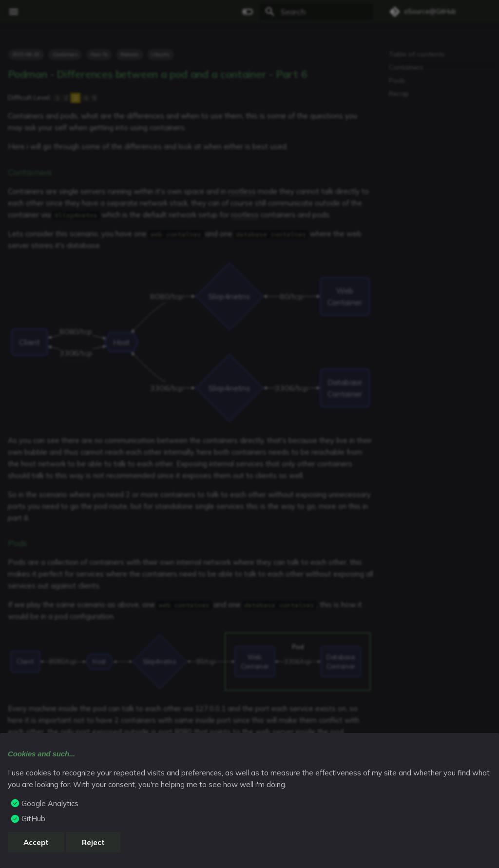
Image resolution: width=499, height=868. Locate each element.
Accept (36, 842)
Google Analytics (50, 803)
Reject (93, 842)
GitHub (33, 819)
